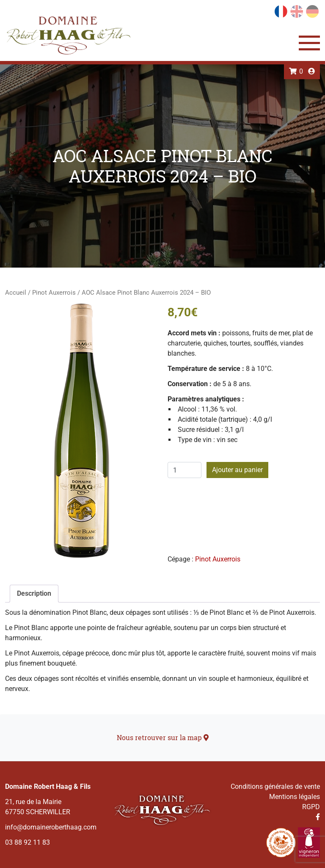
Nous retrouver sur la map (163, 737)
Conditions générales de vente (275, 786)
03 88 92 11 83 (28, 842)
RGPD (311, 807)
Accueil (16, 293)
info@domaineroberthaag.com (51, 827)
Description (34, 593)
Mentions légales (295, 797)
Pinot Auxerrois (54, 293)
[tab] (34, 594)
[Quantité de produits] (185, 470)
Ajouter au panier (237, 470)
